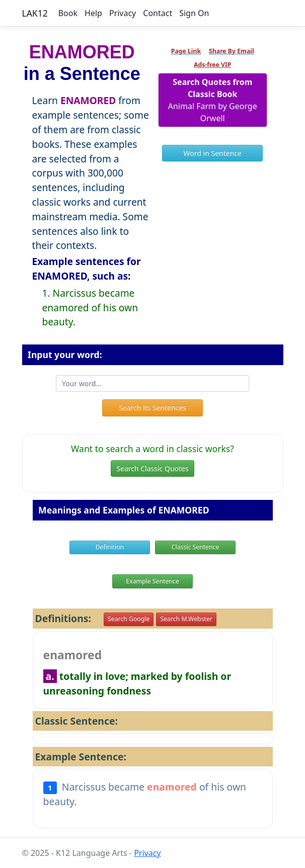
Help (93, 13)
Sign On (194, 13)
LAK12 (35, 13)
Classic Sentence (196, 547)
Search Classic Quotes (152, 468)
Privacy (123, 13)
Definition (110, 547)
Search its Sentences (152, 408)
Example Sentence (152, 581)
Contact (158, 13)
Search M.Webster (186, 619)
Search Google (129, 619)
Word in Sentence (213, 153)
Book (68, 13)
